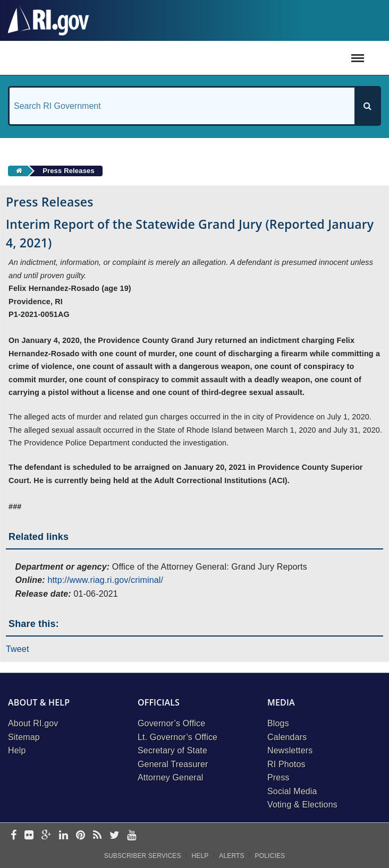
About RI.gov (33, 723)
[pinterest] (81, 836)
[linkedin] (64, 836)
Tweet (18, 649)
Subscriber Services (143, 856)
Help (17, 750)
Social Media (292, 791)
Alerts (231, 856)
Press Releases (69, 171)
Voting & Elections (302, 805)
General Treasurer (173, 764)
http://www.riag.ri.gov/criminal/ (105, 580)
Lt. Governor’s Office (177, 737)
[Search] (367, 106)
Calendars (287, 737)
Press (278, 777)
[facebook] (14, 836)
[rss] (97, 836)
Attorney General (171, 777)
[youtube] (132, 836)
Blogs (278, 723)
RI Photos (286, 764)
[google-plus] (46, 836)
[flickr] (29, 836)
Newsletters (290, 750)
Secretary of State (172, 750)
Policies (270, 856)
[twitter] (115, 836)
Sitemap (24, 737)
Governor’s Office (171, 723)
